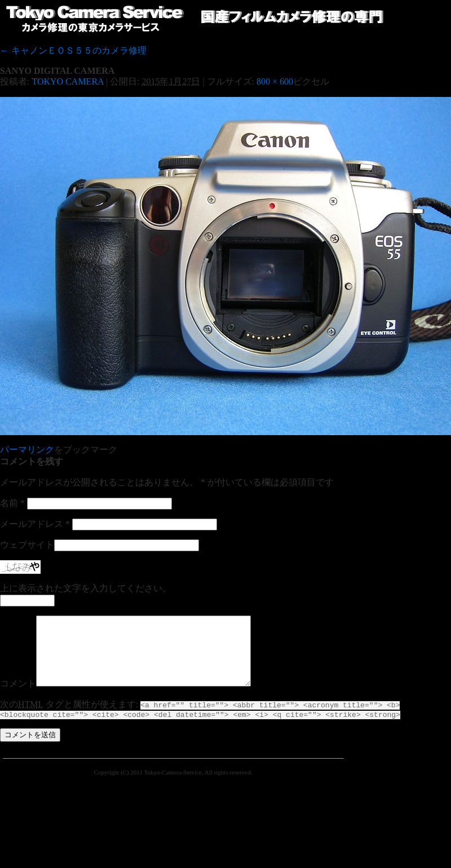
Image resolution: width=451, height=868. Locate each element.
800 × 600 (275, 81)
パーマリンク (27, 449)
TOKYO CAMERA (67, 81)
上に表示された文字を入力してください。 (86, 588)
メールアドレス (35, 524)
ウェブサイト (27, 545)
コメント (18, 697)
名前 (12, 503)
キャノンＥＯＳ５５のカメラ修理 (73, 50)
